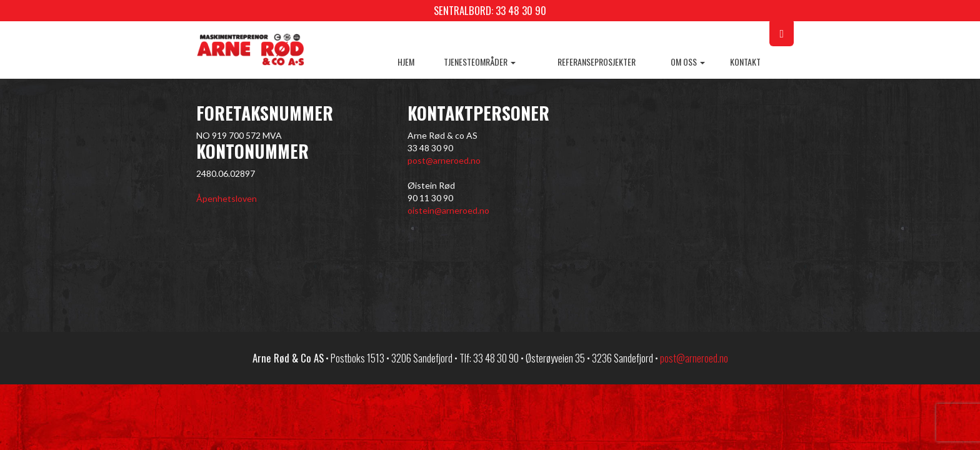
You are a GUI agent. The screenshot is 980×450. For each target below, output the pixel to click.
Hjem (406, 62)
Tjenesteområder (480, 62)
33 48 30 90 (521, 10)
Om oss (688, 62)
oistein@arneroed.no (448, 210)
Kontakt (745, 62)
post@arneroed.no (444, 160)
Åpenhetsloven (227, 198)
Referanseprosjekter (597, 62)
